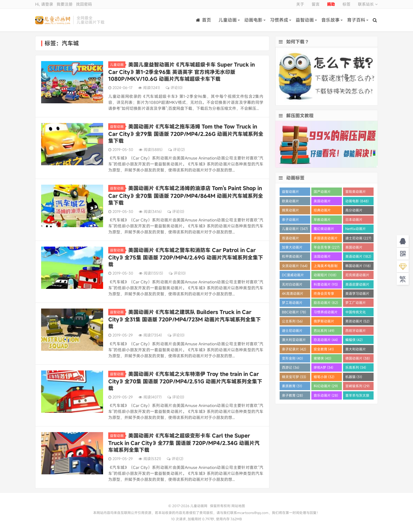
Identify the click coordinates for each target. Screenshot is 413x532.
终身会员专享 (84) (324, 294)
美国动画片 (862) (322, 202)
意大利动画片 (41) (356, 350)
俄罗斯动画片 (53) (324, 322)
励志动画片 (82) (326, 303)
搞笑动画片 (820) (290, 211)
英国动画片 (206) (354, 248)
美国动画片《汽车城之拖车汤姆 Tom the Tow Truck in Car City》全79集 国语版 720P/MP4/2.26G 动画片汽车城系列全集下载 (186, 134)
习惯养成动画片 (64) (326, 313)
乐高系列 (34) (356, 367)
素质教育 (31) (292, 386)
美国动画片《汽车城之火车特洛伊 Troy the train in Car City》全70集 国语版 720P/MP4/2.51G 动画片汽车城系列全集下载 (185, 381)
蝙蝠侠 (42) (354, 340)
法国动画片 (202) (322, 257)
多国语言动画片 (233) (326, 239)
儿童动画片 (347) (295, 229)
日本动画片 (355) (354, 220)
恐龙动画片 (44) (326, 340)
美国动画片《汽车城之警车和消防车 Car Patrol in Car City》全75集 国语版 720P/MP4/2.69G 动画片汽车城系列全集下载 (186, 257)
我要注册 (65, 4)
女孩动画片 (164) (295, 266)
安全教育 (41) (324, 349)
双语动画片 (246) (290, 239)
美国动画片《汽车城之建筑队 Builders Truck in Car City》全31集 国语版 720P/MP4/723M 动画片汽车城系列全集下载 (185, 319)
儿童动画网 (53, 20)
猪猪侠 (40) (322, 358)
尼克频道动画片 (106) (357, 276)
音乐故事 (330, 20)
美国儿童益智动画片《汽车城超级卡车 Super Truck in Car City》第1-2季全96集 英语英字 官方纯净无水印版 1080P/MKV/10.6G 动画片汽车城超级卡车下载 (182, 72)
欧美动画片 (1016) (290, 202)
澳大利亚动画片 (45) (294, 341)
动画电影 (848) (357, 201)
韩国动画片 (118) (358, 266)
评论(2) (177, 150)
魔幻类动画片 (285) (324, 230)
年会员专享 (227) (327, 247)
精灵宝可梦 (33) (294, 377)
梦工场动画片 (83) (292, 304)
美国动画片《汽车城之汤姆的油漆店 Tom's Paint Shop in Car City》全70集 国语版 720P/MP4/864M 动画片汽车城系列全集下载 (186, 195)
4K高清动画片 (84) (293, 294)
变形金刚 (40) (292, 358)
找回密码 (84, 4)
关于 (300, 4)
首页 (204, 20)
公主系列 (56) (292, 321)
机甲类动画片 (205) (292, 257)
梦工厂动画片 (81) (356, 304)
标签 (346, 4)
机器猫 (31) (354, 377)
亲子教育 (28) (292, 395)
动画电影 (253, 20)
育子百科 (356, 20)
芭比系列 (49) (324, 331)
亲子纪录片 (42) (294, 349)
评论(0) (174, 88)
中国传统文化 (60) (356, 313)
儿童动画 (228, 20)
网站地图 (238, 506)
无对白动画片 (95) (292, 285)
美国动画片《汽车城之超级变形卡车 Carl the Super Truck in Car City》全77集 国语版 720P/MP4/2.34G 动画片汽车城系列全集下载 (184, 443)
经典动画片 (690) (322, 211)
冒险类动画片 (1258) (356, 193)
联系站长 (368, 4)
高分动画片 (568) (354, 211)
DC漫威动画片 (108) (293, 276)
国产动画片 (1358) (322, 193)
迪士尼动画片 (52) (292, 332)
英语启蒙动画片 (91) (357, 285)
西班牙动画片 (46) (356, 332)
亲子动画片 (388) (290, 220)
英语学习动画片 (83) (357, 294)
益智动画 (305, 20)
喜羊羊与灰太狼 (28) (357, 396)
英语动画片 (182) (358, 256)
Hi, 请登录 (44, 4)
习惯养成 (279, 20)
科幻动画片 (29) (326, 386)
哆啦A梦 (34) (323, 367)
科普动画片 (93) (326, 284)
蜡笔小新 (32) (324, 377)
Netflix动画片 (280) (356, 230)
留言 (316, 4)
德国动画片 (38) (358, 358)
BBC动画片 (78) (294, 312)
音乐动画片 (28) (326, 395)
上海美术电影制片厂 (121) (326, 267)
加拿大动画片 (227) (292, 248)
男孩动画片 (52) (357, 321)
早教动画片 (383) (322, 220)
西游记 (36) (291, 367)
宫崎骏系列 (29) (357, 386)
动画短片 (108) (325, 275)
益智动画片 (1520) (290, 193)
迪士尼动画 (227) (358, 238)
